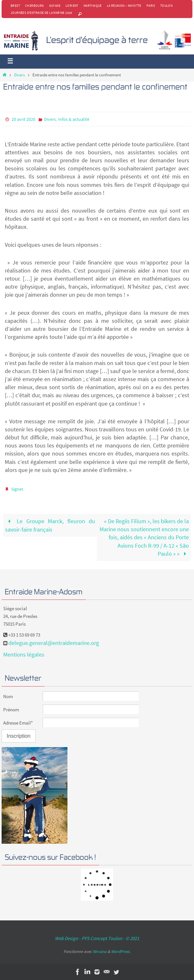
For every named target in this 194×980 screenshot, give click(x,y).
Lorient (72, 6)
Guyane (55, 6)
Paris (151, 6)
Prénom (11, 710)
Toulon (166, 6)
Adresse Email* (18, 723)
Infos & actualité (74, 119)
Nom (8, 696)
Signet (17, 489)
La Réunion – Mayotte (124, 6)
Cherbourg (35, 6)
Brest (15, 6)
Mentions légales (24, 654)
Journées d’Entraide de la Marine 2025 (41, 13)
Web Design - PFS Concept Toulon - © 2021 (97, 938)
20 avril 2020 (23, 119)
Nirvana (100, 951)
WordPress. (121, 951)
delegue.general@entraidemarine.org (54, 643)
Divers (19, 75)
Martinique (93, 6)
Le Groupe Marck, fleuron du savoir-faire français (50, 525)
